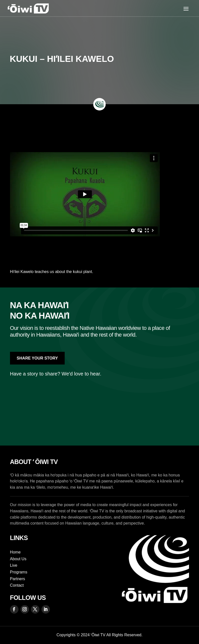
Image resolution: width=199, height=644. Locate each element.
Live (14, 565)
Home (15, 552)
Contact (17, 585)
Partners (17, 579)
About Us (18, 559)
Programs (19, 572)
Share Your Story (37, 358)
